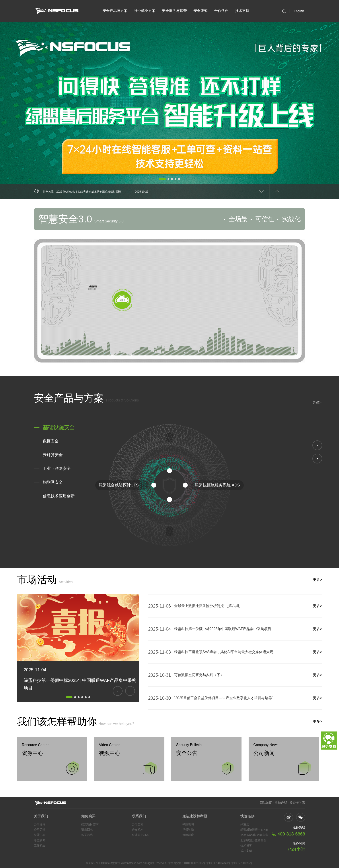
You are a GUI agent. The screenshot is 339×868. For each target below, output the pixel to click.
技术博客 (246, 846)
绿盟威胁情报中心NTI (254, 830)
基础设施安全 (59, 427)
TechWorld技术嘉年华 (254, 835)
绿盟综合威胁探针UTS (119, 485)
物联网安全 (53, 482)
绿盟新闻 (40, 840)
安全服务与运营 (174, 11)
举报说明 (188, 824)
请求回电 (87, 830)
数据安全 (51, 441)
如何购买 (88, 816)
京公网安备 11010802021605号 (187, 863)
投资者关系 (297, 803)
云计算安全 (53, 455)
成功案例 (246, 851)
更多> (317, 402)
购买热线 (87, 835)
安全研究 (201, 11)
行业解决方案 (145, 11)
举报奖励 (188, 830)
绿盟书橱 (40, 835)
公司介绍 (40, 824)
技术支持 (242, 11)
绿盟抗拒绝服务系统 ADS (217, 485)
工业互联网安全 (57, 469)
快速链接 (247, 816)
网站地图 (266, 803)
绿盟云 (245, 824)
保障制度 (188, 835)
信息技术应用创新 (59, 496)
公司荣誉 (40, 830)
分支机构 (138, 830)
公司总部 (138, 824)
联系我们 (139, 816)
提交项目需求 (90, 824)
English (299, 11)
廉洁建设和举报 (195, 816)
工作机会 (40, 846)
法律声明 (281, 803)
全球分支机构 (140, 835)
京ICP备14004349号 (218, 863)
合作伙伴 (221, 11)
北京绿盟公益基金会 (253, 840)
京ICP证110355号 (242, 863)
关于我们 (41, 816)
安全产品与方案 (115, 11)
